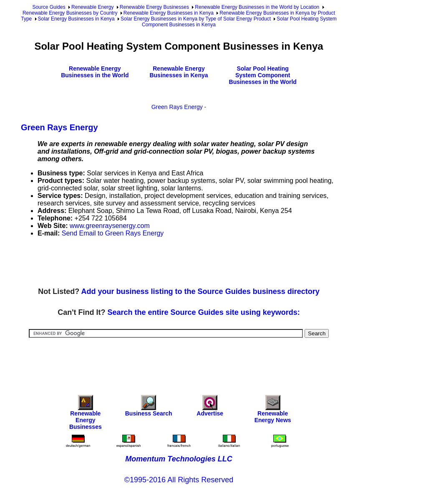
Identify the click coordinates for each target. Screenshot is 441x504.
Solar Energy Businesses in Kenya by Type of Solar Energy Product (196, 19)
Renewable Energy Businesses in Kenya (169, 13)
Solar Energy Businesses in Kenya (76, 19)
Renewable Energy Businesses (154, 7)
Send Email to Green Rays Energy (113, 233)
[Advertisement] (173, 263)
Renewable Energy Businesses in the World (95, 72)
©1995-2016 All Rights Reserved (179, 480)
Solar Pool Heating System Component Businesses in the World (263, 75)
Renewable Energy (92, 7)
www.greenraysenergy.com (110, 226)
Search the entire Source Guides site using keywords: (204, 312)
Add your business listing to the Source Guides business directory (200, 291)
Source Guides (49, 7)
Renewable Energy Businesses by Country (70, 13)
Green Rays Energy (177, 107)
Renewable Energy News (273, 411)
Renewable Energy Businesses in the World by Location (257, 7)
